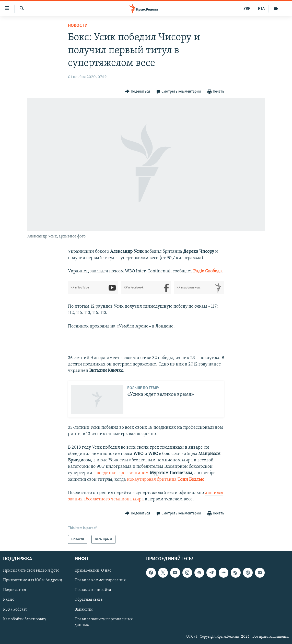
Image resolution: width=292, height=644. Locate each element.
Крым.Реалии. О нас (93, 571)
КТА (261, 9)
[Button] (137, 92)
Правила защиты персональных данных (104, 622)
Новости (78, 26)
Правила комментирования (100, 580)
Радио (9, 600)
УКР (247, 9)
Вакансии (84, 610)
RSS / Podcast (15, 610)
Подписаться (15, 590)
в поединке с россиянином (121, 473)
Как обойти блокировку (25, 619)
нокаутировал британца (166, 480)
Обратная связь (89, 600)
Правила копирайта (93, 590)
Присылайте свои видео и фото (31, 571)
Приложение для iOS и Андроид (33, 580)
